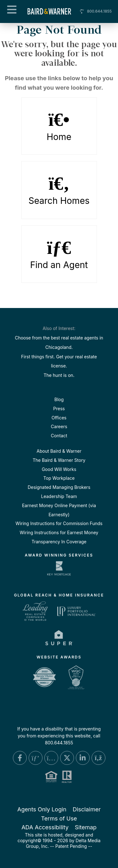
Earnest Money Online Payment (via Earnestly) (59, 510)
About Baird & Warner (59, 451)
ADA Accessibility (45, 827)
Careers (59, 426)
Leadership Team (59, 496)
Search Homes (59, 190)
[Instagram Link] (51, 758)
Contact (59, 436)
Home (59, 126)
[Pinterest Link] (36, 758)
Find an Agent (59, 254)
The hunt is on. (59, 375)
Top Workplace (59, 478)
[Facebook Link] (20, 758)
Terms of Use (59, 818)
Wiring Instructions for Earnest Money (59, 532)
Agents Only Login (42, 809)
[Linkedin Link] (83, 758)
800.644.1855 (99, 11)
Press (59, 409)
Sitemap (86, 827)
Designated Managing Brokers (59, 487)
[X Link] (67, 758)
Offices (59, 418)
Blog (59, 399)
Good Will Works (59, 469)
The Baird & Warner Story (59, 460)
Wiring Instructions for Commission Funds (59, 523)
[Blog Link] (98, 758)
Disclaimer (87, 809)
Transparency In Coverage (59, 542)
